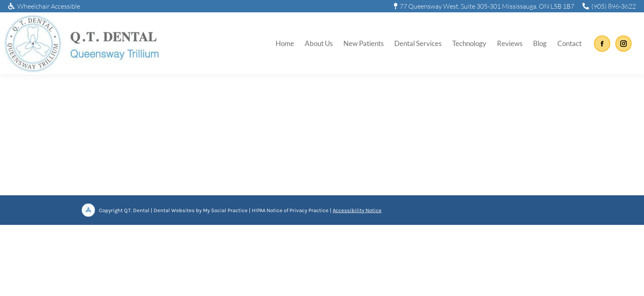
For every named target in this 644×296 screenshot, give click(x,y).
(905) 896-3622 (609, 6)
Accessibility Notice (357, 210)
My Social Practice (225, 210)
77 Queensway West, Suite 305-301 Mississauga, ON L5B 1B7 (484, 6)
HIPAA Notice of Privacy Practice (290, 210)
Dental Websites (174, 210)
